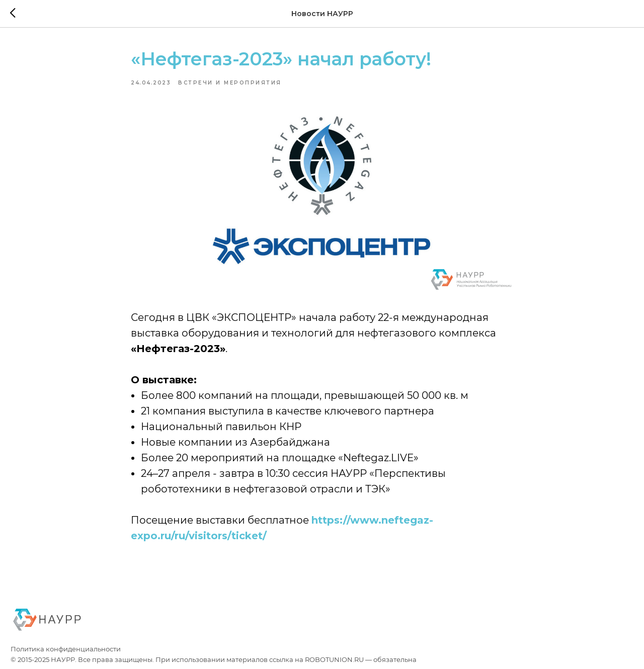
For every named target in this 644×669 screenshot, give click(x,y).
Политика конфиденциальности (66, 649)
